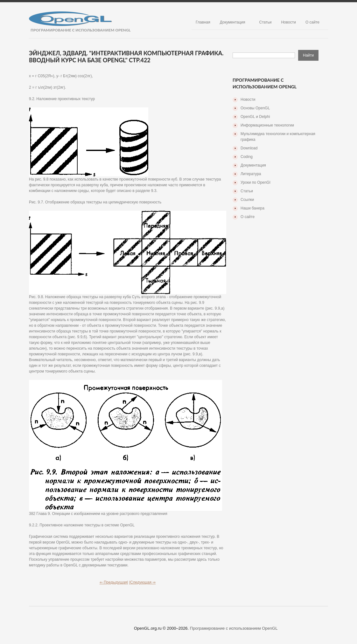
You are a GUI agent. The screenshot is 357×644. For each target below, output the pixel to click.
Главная (203, 22)
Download (249, 148)
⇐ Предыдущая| (114, 582)
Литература (251, 174)
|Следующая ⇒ (143, 582)
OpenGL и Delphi (255, 117)
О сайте (312, 22)
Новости (288, 22)
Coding (247, 157)
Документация (233, 22)
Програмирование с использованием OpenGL (234, 628)
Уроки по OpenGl (255, 182)
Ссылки (247, 200)
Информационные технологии (267, 125)
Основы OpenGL (255, 108)
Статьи (266, 22)
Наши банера (252, 208)
